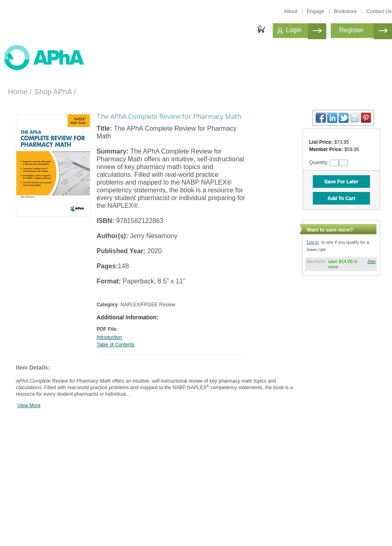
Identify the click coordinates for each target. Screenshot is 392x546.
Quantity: (320, 163)
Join (372, 261)
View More (29, 406)
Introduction (109, 337)
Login (294, 30)
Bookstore (345, 11)
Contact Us (379, 11)
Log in (313, 242)
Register (351, 30)
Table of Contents (115, 345)
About (291, 11)
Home (18, 92)
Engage (315, 11)
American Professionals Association (51, 58)
